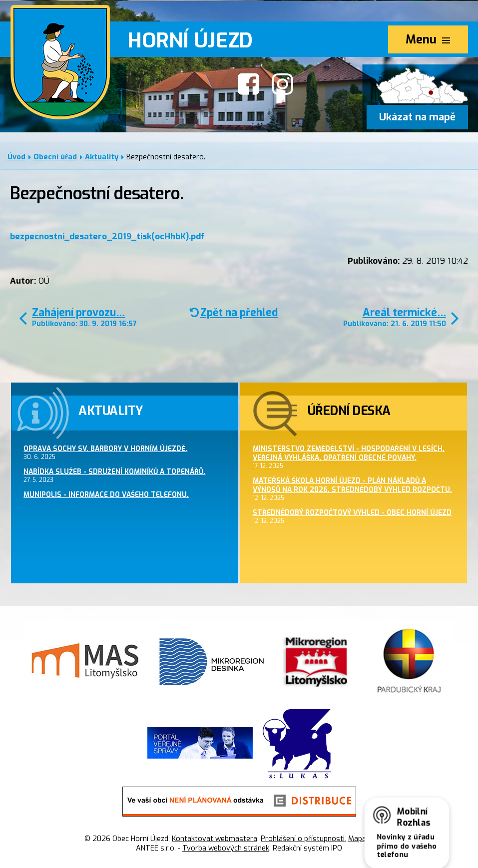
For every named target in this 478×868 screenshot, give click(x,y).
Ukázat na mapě (417, 117)
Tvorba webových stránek (226, 848)
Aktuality (102, 157)
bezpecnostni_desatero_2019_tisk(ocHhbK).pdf (107, 236)
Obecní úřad (55, 157)
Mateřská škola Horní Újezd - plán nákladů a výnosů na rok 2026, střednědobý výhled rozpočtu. (352, 485)
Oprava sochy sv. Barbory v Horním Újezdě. (105, 448)
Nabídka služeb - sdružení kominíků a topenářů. (114, 471)
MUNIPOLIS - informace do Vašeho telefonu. (106, 494)
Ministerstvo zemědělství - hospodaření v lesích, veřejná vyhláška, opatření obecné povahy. (349, 453)
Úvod (16, 157)
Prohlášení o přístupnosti (303, 839)
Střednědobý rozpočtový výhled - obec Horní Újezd (352, 512)
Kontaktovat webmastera (215, 839)
